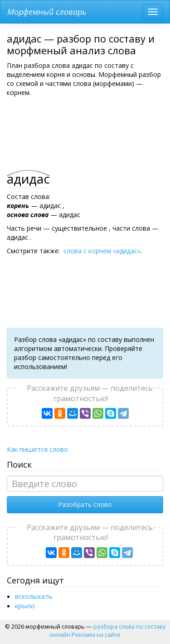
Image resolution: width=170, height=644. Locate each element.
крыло (25, 606)
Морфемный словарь (47, 12)
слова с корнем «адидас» (102, 251)
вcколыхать (34, 596)
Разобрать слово (85, 504)
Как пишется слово (37, 449)
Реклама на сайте (96, 635)
